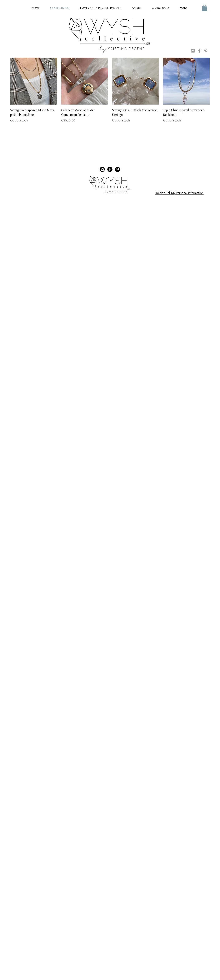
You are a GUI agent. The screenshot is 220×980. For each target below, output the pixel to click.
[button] (204, 8)
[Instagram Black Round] (102, 169)
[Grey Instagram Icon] (193, 51)
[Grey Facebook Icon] (199, 51)
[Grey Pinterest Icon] (206, 51)
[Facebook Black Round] (110, 169)
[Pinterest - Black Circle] (118, 169)
